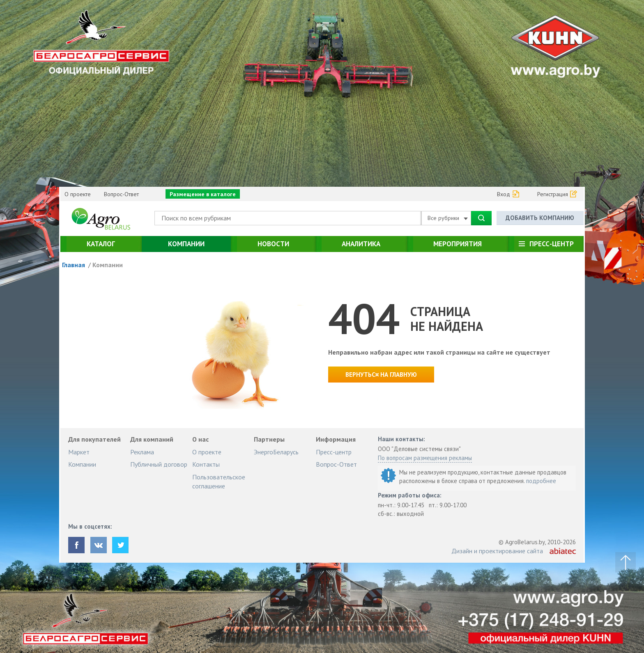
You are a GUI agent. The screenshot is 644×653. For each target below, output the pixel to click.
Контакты (206, 464)
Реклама (142, 452)
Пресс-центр (552, 244)
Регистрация (553, 194)
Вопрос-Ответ (121, 194)
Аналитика (361, 244)
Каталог (101, 244)
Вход (504, 194)
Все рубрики (448, 218)
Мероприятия (458, 244)
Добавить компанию (540, 218)
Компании (186, 244)
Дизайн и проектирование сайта (497, 551)
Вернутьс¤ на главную (381, 375)
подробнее (541, 481)
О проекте (78, 194)
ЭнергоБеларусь (276, 452)
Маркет (79, 452)
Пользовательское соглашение (219, 481)
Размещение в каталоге (203, 194)
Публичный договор (159, 464)
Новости (273, 244)
